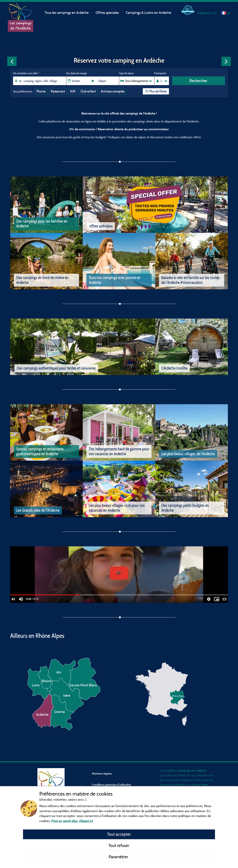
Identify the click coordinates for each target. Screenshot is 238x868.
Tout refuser (119, 845)
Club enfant (88, 91)
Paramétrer (119, 857)
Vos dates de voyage (76, 73)
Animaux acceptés (113, 91)
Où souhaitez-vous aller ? (26, 73)
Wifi (73, 91)
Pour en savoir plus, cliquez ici (72, 821)
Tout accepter (119, 834)
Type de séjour (126, 73)
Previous (12, 61)
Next (226, 61)
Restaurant (58, 91)
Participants (160, 73)
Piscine (41, 91)
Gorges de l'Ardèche (173, 785)
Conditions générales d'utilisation (111, 785)
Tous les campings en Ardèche (67, 13)
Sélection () (207, 13)
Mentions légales (102, 773)
